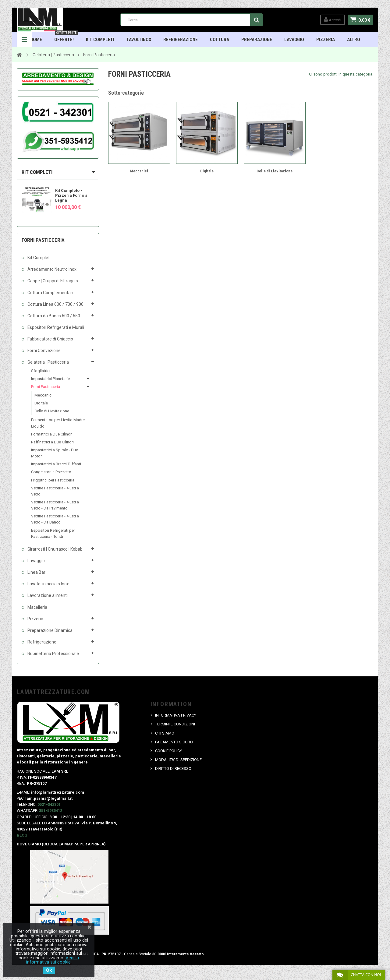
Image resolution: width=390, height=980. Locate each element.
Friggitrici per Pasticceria (53, 480)
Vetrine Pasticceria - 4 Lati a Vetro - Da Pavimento (55, 505)
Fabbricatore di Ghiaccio (50, 339)
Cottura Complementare (51, 293)
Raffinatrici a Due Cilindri (52, 442)
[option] (58, 197)
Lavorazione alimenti (47, 595)
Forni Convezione (44, 351)
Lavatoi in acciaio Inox (48, 584)
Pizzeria (326, 40)
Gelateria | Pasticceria (48, 362)
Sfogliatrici (41, 371)
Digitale (41, 403)
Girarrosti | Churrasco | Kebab (55, 549)
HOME (36, 40)
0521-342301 (49, 804)
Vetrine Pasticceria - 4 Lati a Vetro (55, 491)
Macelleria (37, 607)
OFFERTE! (66, 37)
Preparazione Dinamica (50, 630)
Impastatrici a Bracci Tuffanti (56, 464)
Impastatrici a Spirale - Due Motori (55, 453)
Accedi (333, 20)
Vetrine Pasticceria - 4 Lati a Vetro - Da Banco (55, 519)
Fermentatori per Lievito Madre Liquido (58, 423)
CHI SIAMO (165, 733)
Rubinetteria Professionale (53, 654)
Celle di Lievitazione (52, 411)
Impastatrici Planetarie (50, 379)
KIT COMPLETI (37, 172)
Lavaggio (294, 40)
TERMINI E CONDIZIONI (175, 724)
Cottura (220, 40)
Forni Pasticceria (46, 387)
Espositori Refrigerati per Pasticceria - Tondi (53, 533)
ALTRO (354, 40)
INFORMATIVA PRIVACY (176, 715)
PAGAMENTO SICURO (174, 742)
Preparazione (257, 40)
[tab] (58, 172)
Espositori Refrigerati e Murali (55, 327)
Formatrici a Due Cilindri (52, 434)
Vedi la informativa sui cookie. (53, 960)
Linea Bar (36, 572)
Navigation (24, 40)
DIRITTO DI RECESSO (173, 768)
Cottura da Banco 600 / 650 (53, 316)
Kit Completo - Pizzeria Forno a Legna (71, 195)
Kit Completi (100, 40)
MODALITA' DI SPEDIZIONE (178, 760)
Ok (49, 970)
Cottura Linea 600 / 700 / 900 (55, 304)
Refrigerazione (181, 40)
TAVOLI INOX (139, 40)
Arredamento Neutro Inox (51, 269)
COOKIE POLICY (168, 751)
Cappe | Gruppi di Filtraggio (52, 281)
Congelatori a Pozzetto (51, 472)
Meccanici (43, 395)
